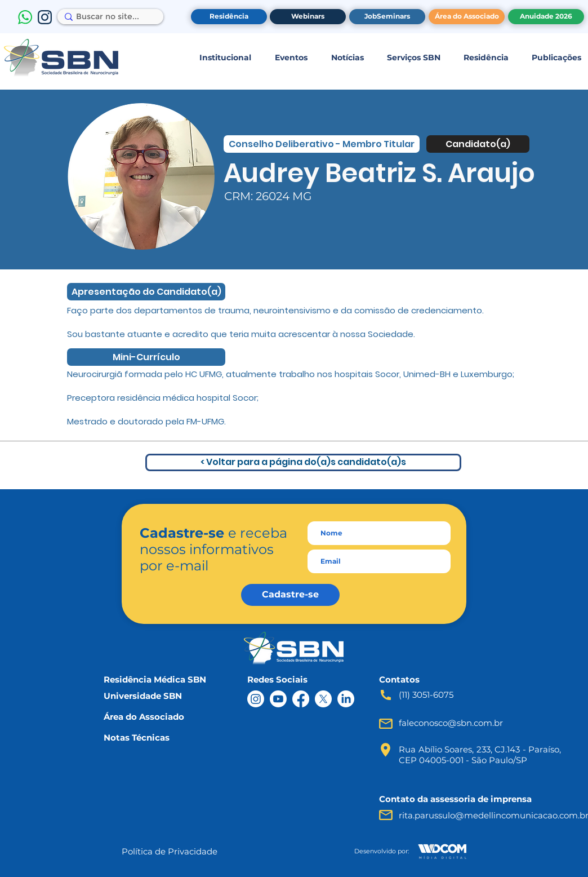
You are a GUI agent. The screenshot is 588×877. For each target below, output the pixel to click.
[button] (225, 57)
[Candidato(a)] (478, 144)
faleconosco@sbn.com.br (451, 723)
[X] (323, 699)
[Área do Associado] (467, 17)
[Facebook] (301, 699)
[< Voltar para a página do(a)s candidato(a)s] (303, 462)
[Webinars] (308, 17)
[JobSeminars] (387, 17)
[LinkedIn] (346, 699)
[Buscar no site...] (108, 17)
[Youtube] (278, 699)
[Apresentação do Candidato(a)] (146, 292)
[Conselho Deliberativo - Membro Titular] (322, 144)
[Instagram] (256, 699)
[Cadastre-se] (290, 595)
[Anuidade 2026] (546, 17)
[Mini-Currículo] (146, 357)
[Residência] (229, 17)
